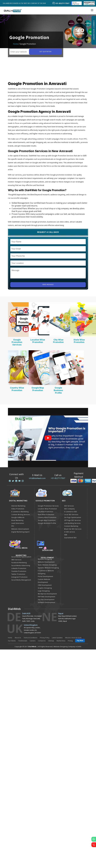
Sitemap (51, 641)
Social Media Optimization (21, 557)
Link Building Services (72, 523)
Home (16, 44)
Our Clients (12, 641)
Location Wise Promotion (38, 341)
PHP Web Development (47, 597)
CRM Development (45, 585)
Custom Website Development (44, 581)
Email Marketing (17, 520)
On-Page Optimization (73, 517)
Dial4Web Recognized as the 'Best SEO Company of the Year (25, 3)
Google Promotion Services (17, 342)
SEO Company (69, 509)
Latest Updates (57, 638)
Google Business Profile (58, 390)
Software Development (47, 602)
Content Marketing (71, 526)
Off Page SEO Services (73, 520)
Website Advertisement (20, 529)
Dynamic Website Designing (48, 568)
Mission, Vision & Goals (73, 638)
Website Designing (45, 559)
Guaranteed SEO (70, 538)
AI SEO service (70, 532)
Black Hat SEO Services (73, 529)
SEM (66, 535)
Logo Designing (44, 591)
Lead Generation (18, 523)
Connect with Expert (94, 30)
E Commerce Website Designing (46, 572)
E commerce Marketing (20, 512)
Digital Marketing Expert (20, 532)
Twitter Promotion (18, 574)
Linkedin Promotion (19, 568)
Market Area (61, 641)
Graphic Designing (45, 588)
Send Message (48, 285)
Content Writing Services (21, 515)
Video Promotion (18, 509)
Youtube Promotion (19, 571)
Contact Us (42, 641)
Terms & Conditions (31, 638)
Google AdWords (18, 517)
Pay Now (80, 641)
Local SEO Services (71, 515)
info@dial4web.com (37, 478)
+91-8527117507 (58, 478)
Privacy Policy (45, 638)
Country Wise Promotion (17, 389)
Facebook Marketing (19, 563)
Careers (33, 641)
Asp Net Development (46, 600)
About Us (18, 638)
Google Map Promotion (38, 389)
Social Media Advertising (21, 565)
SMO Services (16, 560)
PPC (13, 526)
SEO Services (69, 506)
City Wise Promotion (58, 341)
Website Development (46, 562)
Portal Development (45, 576)
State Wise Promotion (79, 341)
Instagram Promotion (19, 577)
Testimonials (23, 641)
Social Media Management (21, 580)
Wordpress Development (47, 594)
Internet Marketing (18, 506)
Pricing (70, 641)
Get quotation (45, 52)
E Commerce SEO (71, 512)
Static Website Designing (47, 565)
